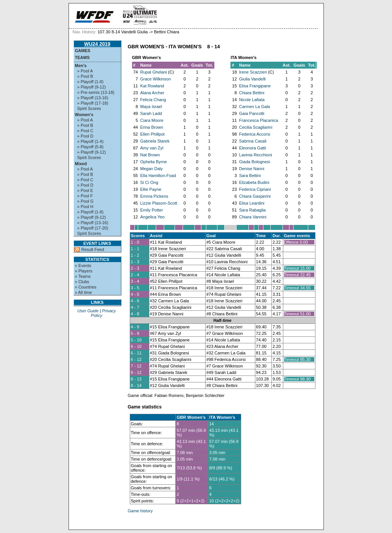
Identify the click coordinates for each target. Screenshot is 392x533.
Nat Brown (150, 155)
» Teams (83, 276)
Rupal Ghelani (154, 72)
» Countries (86, 287)
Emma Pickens (154, 196)
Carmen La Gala (255, 107)
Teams (82, 57)
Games (83, 51)
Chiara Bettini (252, 93)
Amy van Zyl (152, 148)
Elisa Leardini (252, 203)
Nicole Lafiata (252, 100)
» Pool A (85, 71)
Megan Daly (151, 169)
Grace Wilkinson (155, 79)
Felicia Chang (153, 100)
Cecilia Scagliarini (256, 127)
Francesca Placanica (259, 120)
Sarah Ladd (151, 113)
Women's (84, 115)
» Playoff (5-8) (91, 147)
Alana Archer (152, 93)
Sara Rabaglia (253, 210)
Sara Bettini (250, 175)
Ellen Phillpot (152, 134)
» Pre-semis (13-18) (96, 92)
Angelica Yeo (152, 217)
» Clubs (82, 282)
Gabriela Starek (155, 141)
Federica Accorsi (255, 134)
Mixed (81, 164)
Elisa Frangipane (255, 86)
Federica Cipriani (255, 189)
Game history (140, 511)
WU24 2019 (97, 44)
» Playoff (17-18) (93, 103)
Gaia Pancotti (252, 113)
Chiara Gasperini (255, 196)
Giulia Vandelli (253, 79)
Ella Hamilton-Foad (158, 175)
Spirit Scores (89, 108)
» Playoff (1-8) (91, 82)
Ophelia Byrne (154, 162)
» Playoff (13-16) (93, 98)
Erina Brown (152, 127)
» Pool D (85, 136)
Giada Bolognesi (255, 162)
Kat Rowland (152, 86)
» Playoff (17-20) (93, 228)
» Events (83, 266)
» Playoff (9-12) (92, 87)
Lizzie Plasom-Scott (159, 203)
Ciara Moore (152, 120)
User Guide (88, 311)
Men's (81, 66)
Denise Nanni (252, 169)
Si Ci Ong (149, 182)
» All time (84, 292)
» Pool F (85, 196)
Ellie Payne (151, 189)
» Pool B (85, 76)
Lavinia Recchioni (256, 155)
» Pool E (85, 190)
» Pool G (86, 201)
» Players (84, 271)
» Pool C (85, 131)
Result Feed (93, 249)
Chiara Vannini (253, 217)
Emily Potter (151, 210)
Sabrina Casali (253, 141)
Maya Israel (151, 107)
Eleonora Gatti (253, 148)
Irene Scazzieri (253, 72)
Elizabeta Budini (254, 182)
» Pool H (85, 207)
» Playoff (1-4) (91, 141)
